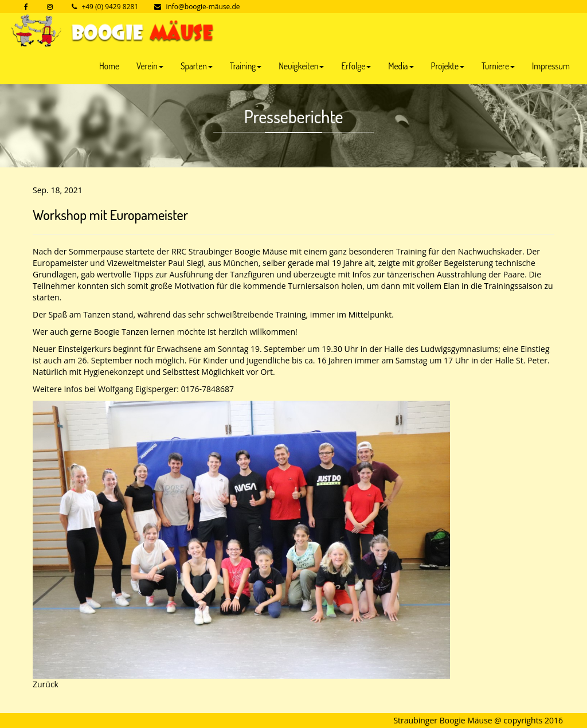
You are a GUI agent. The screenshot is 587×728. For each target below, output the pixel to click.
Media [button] (401, 66)
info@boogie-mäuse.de (203, 7)
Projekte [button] (448, 66)
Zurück (46, 684)
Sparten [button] (197, 66)
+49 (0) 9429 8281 (110, 7)
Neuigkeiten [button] (301, 66)
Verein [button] (150, 66)
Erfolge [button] (356, 66)
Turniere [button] (498, 66)
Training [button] (246, 66)
